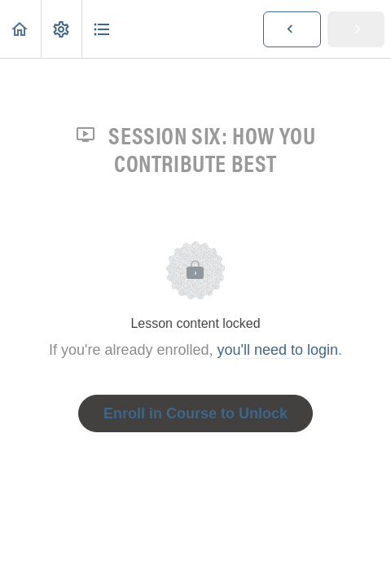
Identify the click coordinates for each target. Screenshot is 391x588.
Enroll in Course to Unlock (195, 413)
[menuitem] (61, 29)
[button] (20, 29)
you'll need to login (278, 350)
